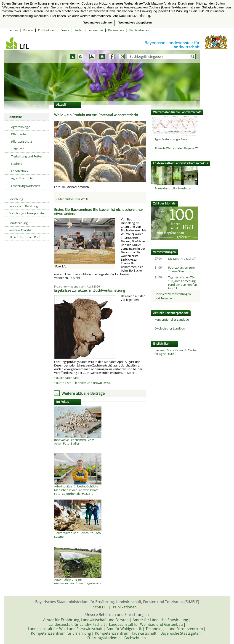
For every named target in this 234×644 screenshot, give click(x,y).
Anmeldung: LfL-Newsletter (173, 188)
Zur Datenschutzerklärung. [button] (132, 16)
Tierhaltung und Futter (25, 156)
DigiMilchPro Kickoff (182, 259)
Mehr (77, 278)
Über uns (12, 30)
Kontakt (28, 30)
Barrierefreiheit (139, 30)
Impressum (96, 30)
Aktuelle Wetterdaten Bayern (176, 148)
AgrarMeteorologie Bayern (172, 139)
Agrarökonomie (21, 178)
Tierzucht (16, 149)
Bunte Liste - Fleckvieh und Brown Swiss (83, 383)
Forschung (16, 199)
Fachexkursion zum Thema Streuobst (181, 269)
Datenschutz (116, 30)
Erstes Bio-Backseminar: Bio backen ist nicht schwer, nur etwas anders (99, 212)
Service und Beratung (23, 206)
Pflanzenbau (19, 134)
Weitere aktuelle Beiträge (83, 393)
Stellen (79, 30)
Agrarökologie (19, 127)
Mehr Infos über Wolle (73, 199)
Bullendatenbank (68, 378)
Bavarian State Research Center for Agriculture (176, 352)
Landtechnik (18, 171)
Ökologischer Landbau (170, 328)
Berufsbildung (18, 223)
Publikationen (47, 30)
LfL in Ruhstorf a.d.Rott (24, 237)
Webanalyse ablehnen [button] (98, 23)
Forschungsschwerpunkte (26, 213)
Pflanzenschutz (20, 141)
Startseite (15, 117)
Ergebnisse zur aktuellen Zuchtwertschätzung (90, 290)
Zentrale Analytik (20, 230)
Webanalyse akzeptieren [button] (135, 23)
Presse (65, 30)
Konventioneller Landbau (172, 319)
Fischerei (16, 164)
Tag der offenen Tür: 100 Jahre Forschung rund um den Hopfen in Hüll (183, 283)
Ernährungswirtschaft (25, 186)
